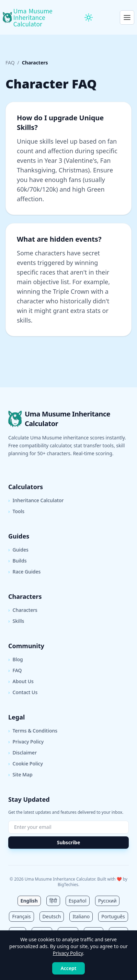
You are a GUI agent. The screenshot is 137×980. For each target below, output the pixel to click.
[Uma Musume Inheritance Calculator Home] (30, 17)
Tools (16, 511)
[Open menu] (127, 17)
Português (113, 916)
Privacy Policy (26, 742)
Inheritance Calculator (36, 500)
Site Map (20, 775)
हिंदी (53, 901)
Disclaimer (22, 753)
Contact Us (23, 692)
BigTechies (68, 885)
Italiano (81, 916)
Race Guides (24, 572)
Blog (16, 660)
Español (78, 901)
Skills (16, 621)
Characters (23, 610)
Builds (18, 561)
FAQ (10, 63)
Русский (107, 901)
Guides (18, 550)
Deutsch (52, 916)
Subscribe (69, 842)
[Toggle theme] (89, 17)
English (29, 901)
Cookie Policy (26, 764)
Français (21, 916)
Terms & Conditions (33, 731)
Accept (68, 968)
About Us (21, 681)
